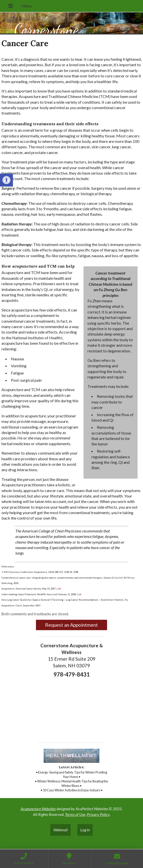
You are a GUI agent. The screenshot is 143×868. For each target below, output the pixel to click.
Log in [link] (85, 830)
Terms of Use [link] (75, 814)
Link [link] (58, 589)
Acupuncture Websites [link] (38, 809)
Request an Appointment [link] (71, 625)
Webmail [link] (60, 830)
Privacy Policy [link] (98, 814)
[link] (6, 180)
